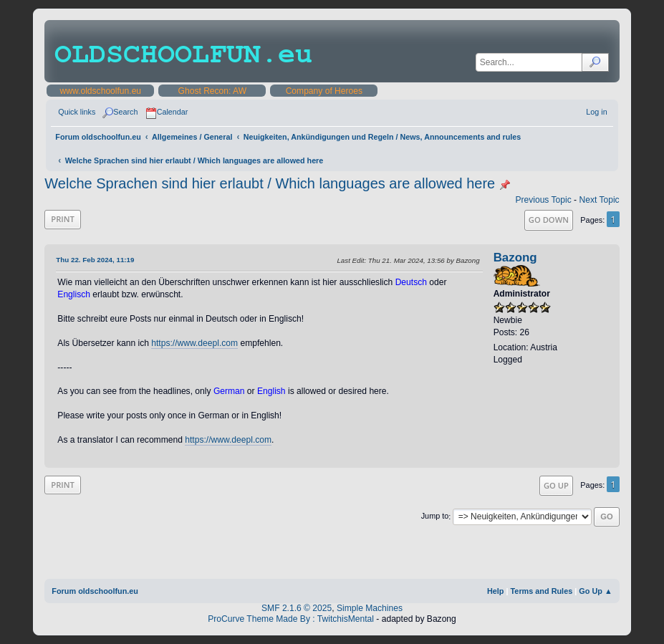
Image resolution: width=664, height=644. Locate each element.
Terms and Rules (542, 591)
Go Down (549, 220)
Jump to (435, 516)
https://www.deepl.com (194, 343)
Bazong (515, 258)
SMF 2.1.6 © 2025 (297, 608)
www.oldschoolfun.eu (101, 91)
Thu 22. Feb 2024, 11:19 (95, 260)
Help (496, 591)
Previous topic (543, 200)
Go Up (556, 485)
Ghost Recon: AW (213, 91)
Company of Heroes (324, 91)
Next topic (599, 200)
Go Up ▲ (595, 591)
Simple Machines (370, 608)
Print (63, 219)
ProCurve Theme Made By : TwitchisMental (291, 619)
